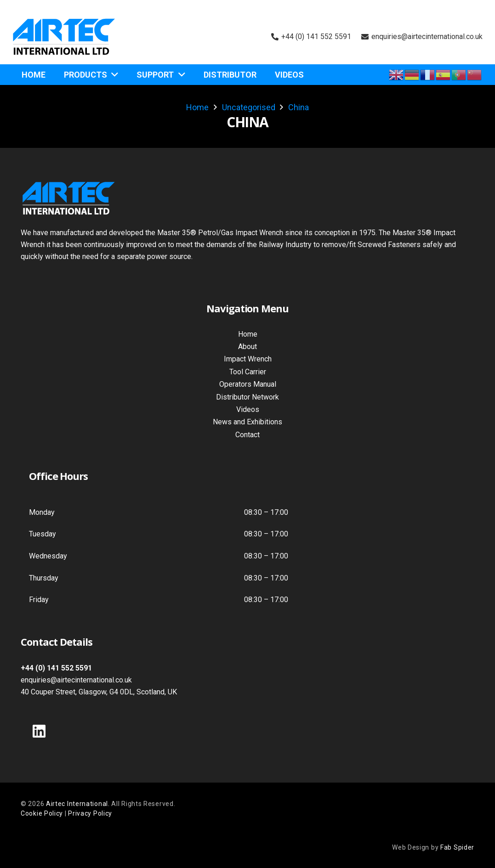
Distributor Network (247, 397)
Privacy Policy (90, 813)
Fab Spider (457, 847)
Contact (247, 435)
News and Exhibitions (247, 422)
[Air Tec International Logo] (64, 37)
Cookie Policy (42, 813)
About (247, 347)
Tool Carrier (248, 372)
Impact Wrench (248, 359)
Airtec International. (79, 804)
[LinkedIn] (39, 731)
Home (248, 334)
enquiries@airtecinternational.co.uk (76, 680)
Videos (248, 409)
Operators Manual (248, 384)
